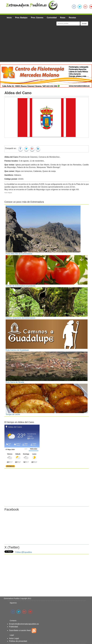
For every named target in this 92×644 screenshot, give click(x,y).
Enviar (84, 24)
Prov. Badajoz (21, 18)
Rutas (63, 18)
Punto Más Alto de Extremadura (19, 254)
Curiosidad (52, 18)
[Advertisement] (47, 44)
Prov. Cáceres (37, 18)
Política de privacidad (18, 641)
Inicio (9, 18)
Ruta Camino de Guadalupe (17, 350)
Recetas (72, 18)
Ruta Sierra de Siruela (15, 382)
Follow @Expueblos (24, 552)
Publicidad (13, 627)
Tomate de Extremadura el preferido (21, 286)
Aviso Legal (14, 638)
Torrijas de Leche (13, 414)
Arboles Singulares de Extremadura (20, 318)
